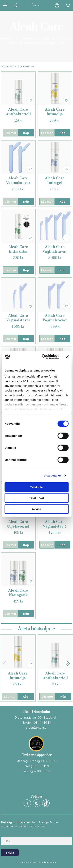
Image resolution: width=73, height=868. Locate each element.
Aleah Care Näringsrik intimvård (18, 595)
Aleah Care (27, 67)
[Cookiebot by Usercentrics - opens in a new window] (44, 357)
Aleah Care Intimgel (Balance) (55, 183)
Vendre (53, 862)
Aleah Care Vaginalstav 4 (55, 524)
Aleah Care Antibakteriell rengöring (18, 114)
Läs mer (11, 133)
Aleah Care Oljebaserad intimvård (18, 526)
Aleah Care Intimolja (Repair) (55, 114)
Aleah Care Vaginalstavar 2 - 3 (55, 320)
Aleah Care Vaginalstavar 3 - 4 (18, 183)
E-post (5, 833)
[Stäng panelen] (67, 357)
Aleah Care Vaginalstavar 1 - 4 (55, 252)
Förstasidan (9, 67)
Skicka (10, 853)
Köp (26, 133)
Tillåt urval (36, 498)
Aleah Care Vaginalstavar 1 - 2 (18, 320)
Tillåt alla (37, 487)
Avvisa (37, 509)
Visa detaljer (52, 475)
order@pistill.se (36, 728)
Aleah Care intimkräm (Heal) (18, 252)
